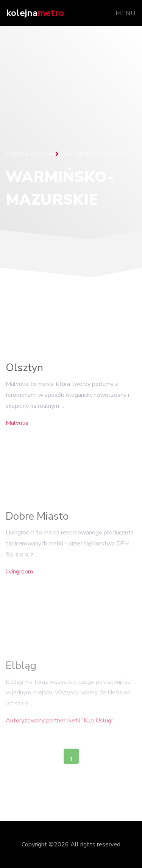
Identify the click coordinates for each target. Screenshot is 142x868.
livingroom (19, 574)
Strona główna (32, 154)
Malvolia (17, 425)
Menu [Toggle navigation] (126, 13)
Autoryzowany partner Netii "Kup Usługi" (60, 724)
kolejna (35, 13)
